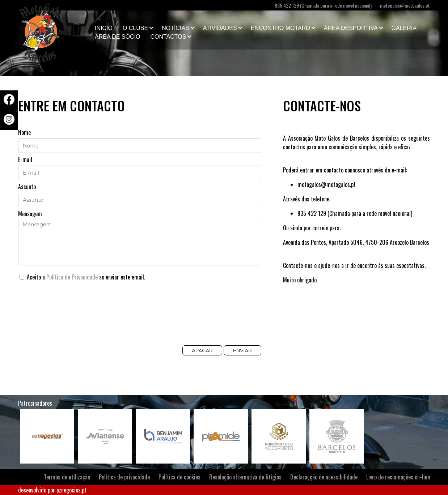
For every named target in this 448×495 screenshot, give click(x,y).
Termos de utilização (67, 477)
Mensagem (30, 214)
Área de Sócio (117, 37)
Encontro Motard (280, 28)
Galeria (404, 28)
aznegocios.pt (71, 490)
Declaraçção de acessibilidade (324, 477)
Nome (24, 132)
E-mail (25, 159)
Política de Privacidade (72, 277)
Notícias (176, 28)
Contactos (168, 37)
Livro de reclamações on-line (398, 477)
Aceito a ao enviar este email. (82, 277)
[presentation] (73, 317)
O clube (135, 28)
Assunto (27, 187)
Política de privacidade (124, 477)
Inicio (104, 28)
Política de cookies (179, 477)
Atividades (220, 28)
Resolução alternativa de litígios (245, 477)
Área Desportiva (351, 28)
